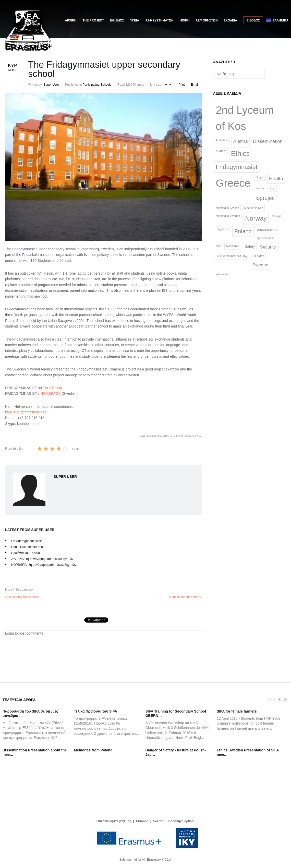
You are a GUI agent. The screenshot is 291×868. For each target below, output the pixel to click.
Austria (240, 141)
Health (276, 179)
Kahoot (260, 188)
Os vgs (277, 216)
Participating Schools (97, 85)
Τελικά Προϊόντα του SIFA (96, 711)
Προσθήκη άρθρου (182, 821)
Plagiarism (222, 229)
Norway (256, 218)
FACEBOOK (53, 388)
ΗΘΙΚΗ (185, 20)
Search (158, 821)
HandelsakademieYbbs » (185, 597)
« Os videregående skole (22, 597)
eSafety (221, 151)
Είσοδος (253, 20)
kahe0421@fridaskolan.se (26, 412)
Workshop (222, 274)
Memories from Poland (93, 750)
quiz (218, 246)
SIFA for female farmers (237, 711)
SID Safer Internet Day (232, 256)
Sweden (260, 265)
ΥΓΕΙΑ (135, 20)
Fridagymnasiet (237, 167)
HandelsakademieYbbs (27, 547)
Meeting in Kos (253, 208)
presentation (267, 230)
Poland (243, 231)
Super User (51, 85)
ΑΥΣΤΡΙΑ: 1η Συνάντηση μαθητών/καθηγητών (42, 559)
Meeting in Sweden (228, 216)
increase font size (170, 84)
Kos (272, 188)
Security (268, 247)
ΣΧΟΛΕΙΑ (231, 20)
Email (195, 85)
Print (182, 85)
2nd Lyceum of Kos (245, 118)
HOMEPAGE (51, 393)
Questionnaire (266, 238)
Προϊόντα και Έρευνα (26, 553)
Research (233, 246)
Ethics (240, 154)
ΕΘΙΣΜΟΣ (117, 20)
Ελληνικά (277, 20)
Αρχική (71, 20)
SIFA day (258, 256)
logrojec (265, 198)
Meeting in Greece (227, 208)
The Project (93, 20)
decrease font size (166, 84)
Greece (233, 183)
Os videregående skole (27, 541)
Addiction (222, 140)
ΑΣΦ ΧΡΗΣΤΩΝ (207, 20)
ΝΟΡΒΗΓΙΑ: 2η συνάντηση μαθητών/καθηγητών (44, 565)
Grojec (260, 177)
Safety (250, 246)
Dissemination (268, 141)
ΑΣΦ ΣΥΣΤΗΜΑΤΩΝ (159, 20)
